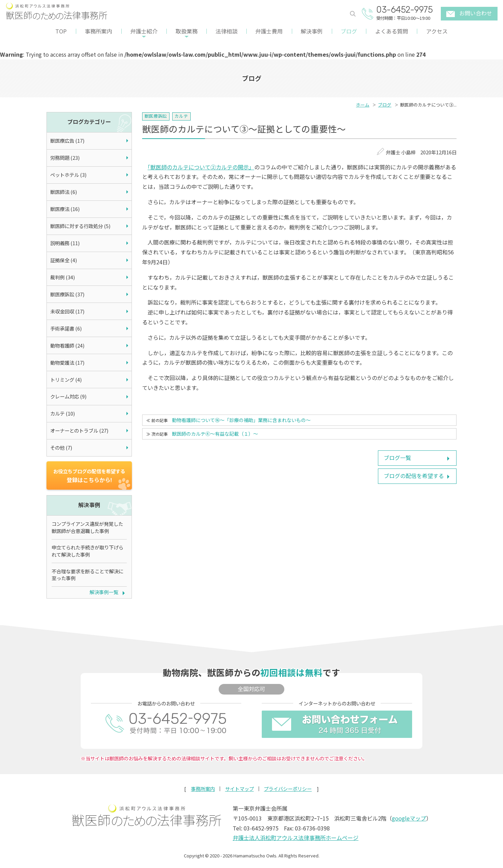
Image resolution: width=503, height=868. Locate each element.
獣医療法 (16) (65, 209)
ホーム (363, 105)
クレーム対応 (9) (68, 396)
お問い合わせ (469, 13)
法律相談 (227, 31)
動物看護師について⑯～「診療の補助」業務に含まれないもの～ (241, 420)
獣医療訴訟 (156, 116)
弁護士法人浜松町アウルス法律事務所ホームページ (296, 838)
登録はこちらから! (89, 476)
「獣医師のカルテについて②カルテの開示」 (201, 167)
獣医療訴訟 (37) (67, 294)
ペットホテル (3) (68, 175)
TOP (61, 31)
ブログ (349, 31)
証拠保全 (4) (64, 260)
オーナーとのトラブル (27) (79, 430)
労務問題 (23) (65, 158)
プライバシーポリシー (288, 789)
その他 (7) (61, 447)
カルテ (181, 116)
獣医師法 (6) (64, 192)
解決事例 (312, 31)
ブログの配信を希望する (414, 476)
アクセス (437, 31)
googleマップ (409, 818)
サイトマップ (240, 789)
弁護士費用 (269, 31)
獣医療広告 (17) (67, 141)
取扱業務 (187, 31)
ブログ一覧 (397, 458)
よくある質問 (392, 31)
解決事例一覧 (104, 592)
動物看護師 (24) (67, 345)
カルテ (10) (63, 413)
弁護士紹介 (144, 31)
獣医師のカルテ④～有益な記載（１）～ (215, 434)
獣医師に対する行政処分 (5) (80, 226)
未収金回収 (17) (67, 311)
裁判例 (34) (63, 277)
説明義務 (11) (65, 243)
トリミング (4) (66, 380)
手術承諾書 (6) (66, 328)
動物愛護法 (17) (67, 362)
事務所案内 (98, 31)
